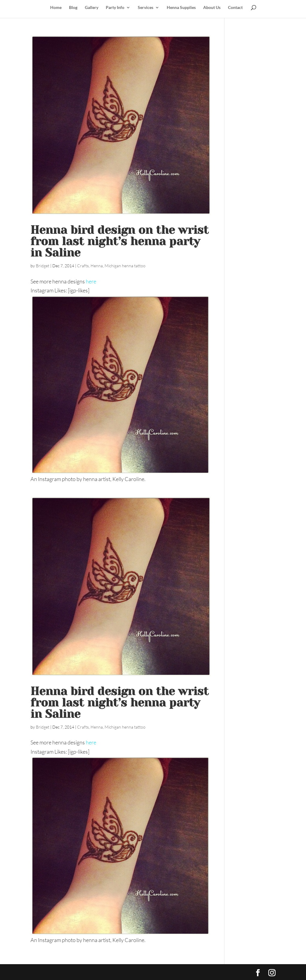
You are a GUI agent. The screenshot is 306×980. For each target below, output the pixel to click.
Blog (73, 8)
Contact (235, 8)
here (91, 281)
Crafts (83, 266)
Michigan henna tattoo (125, 266)
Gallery (92, 8)
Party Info (115, 8)
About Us (212, 8)
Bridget (43, 266)
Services (146, 8)
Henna (97, 266)
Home (56, 8)
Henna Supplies (181, 8)
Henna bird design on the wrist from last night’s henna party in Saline (120, 241)
